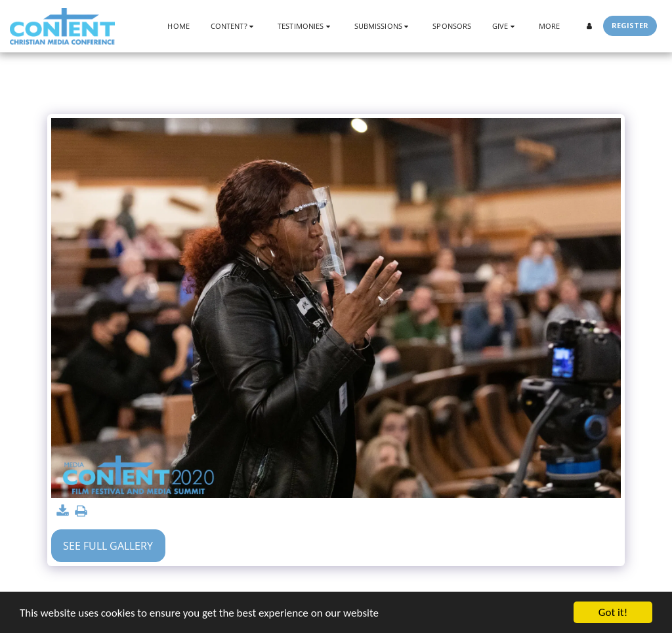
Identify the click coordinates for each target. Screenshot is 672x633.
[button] (234, 26)
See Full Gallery (108, 546)
